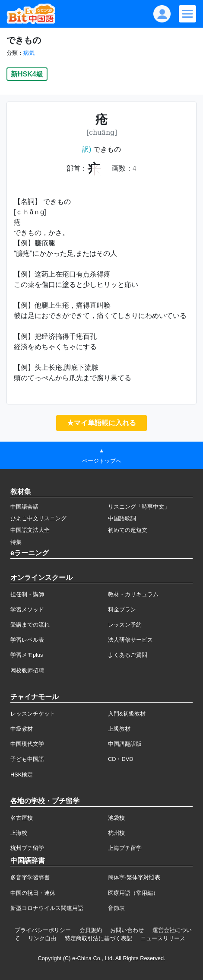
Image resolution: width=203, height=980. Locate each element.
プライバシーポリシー (43, 930)
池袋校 (116, 818)
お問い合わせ (127, 930)
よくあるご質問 (128, 655)
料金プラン (122, 609)
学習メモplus (27, 655)
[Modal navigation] (187, 14)
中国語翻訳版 (125, 744)
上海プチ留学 (125, 848)
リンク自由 (42, 938)
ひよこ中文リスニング (38, 518)
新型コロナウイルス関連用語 (47, 908)
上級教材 (119, 729)
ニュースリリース (163, 938)
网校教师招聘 (27, 670)
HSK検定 (22, 775)
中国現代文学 (27, 744)
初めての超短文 (128, 530)
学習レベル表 (27, 640)
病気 (29, 53)
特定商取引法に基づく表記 (98, 938)
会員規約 (91, 930)
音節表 (116, 908)
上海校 (19, 833)
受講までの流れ (30, 625)
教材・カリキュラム (133, 594)
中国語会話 (24, 507)
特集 (16, 542)
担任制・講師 (27, 594)
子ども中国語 (27, 759)
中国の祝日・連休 (33, 893)
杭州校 (116, 833)
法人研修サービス (130, 640)
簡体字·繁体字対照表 (134, 877)
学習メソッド (27, 609)
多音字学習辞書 (30, 877)
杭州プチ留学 (27, 848)
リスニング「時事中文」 (139, 507)
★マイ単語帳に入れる (101, 423)
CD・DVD (121, 759)
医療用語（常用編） (133, 893)
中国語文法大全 (30, 530)
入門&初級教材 (127, 714)
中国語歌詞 (122, 518)
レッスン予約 (125, 625)
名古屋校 (22, 818)
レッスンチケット (33, 714)
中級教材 (22, 729)
